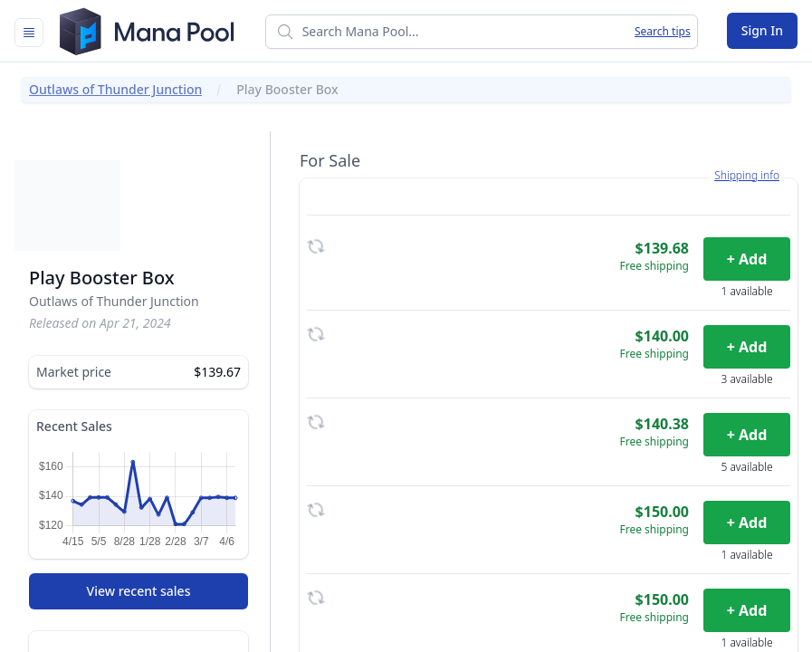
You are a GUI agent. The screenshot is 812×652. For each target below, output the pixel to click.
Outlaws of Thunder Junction (115, 89)
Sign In (762, 30)
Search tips (663, 32)
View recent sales (139, 591)
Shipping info (747, 176)
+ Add (747, 259)
